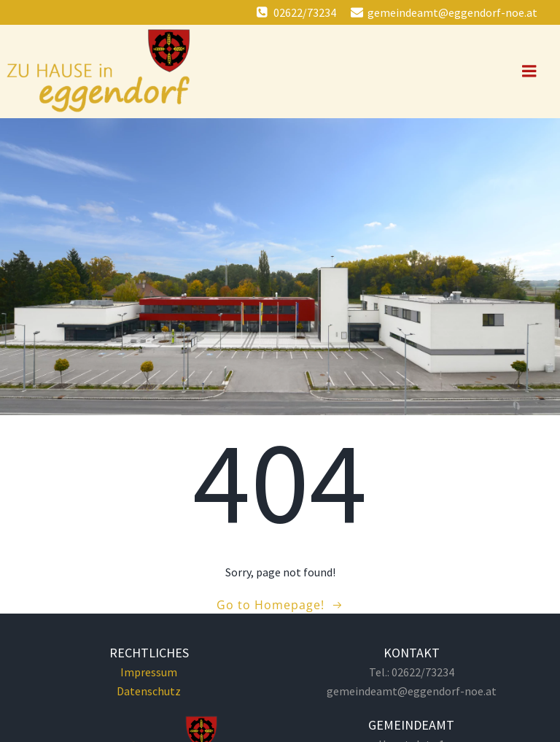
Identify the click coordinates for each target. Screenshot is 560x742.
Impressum (149, 672)
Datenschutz (149, 691)
